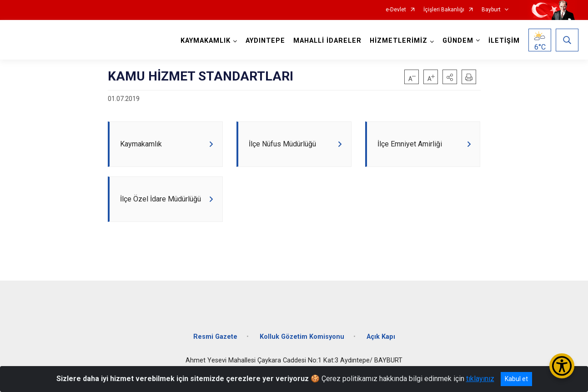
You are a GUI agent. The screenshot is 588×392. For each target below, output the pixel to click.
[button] (450, 77)
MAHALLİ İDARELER (326, 41)
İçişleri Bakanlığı (444, 10)
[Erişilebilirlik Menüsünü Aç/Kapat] (562, 366)
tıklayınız (480, 379)
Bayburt (491, 10)
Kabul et (516, 379)
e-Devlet (396, 10)
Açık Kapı (381, 344)
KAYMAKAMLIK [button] (204, 41)
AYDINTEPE (264, 41)
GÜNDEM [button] (457, 41)
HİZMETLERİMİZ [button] (397, 41)
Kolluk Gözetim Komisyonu (302, 344)
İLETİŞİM (503, 41)
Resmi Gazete (215, 344)
